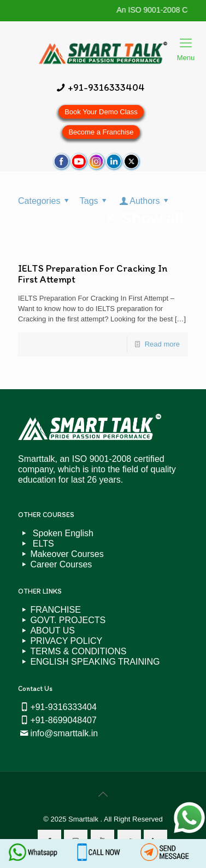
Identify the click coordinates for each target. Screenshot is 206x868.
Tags (95, 201)
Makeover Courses (67, 554)
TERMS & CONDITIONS (78, 651)
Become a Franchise (101, 132)
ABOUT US (52, 631)
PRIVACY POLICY (66, 641)
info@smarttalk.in (64, 733)
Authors (145, 201)
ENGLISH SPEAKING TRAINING (95, 662)
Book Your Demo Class (101, 112)
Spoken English (62, 533)
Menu (186, 44)
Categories (45, 201)
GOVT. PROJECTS (68, 620)
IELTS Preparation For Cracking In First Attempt (93, 274)
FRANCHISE (55, 610)
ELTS (42, 544)
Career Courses (61, 564)
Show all (142, 218)
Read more (162, 344)
